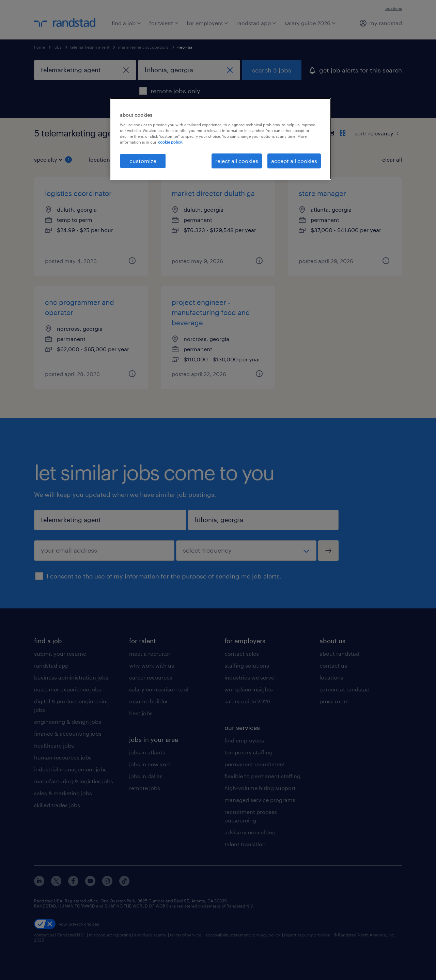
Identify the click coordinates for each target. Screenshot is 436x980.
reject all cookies (237, 161)
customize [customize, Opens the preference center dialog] (143, 161)
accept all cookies (294, 161)
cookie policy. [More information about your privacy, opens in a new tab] (170, 142)
